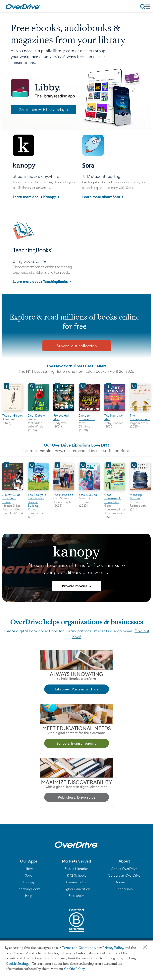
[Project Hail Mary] (64, 412)
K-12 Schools (76, 875)
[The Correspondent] (140, 412)
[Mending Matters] (140, 491)
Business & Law (77, 882)
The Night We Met (114, 417)
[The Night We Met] (115, 412)
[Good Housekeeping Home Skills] (115, 491)
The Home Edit (63, 495)
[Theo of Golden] (13, 412)
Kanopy (29, 882)
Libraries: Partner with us (77, 689)
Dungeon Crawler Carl (87, 417)
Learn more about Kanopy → (36, 197)
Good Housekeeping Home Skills (114, 498)
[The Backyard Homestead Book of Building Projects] (38, 491)
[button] (29, 861)
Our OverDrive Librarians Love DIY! (76, 445)
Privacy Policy (113, 948)
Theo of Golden (13, 415)
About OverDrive (124, 869)
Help (29, 896)
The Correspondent (140, 417)
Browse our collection (77, 346)
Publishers (76, 896)
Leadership (124, 889)
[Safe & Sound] (89, 491)
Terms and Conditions (78, 948)
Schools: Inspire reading (76, 743)
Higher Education (76, 889)
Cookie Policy (74, 969)
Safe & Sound (88, 495)
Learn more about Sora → (103, 197)
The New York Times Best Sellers (76, 366)
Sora (29, 875)
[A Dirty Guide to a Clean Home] (13, 491)
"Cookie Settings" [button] (18, 964)
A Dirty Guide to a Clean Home (11, 498)
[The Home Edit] (64, 491)
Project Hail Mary (61, 417)
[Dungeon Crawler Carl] (89, 412)
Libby (29, 869)
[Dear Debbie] (38, 412)
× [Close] (145, 947)
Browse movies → (76, 586)
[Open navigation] (145, 7)
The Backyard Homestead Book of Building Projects (37, 502)
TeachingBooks (29, 889)
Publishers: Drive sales (76, 797)
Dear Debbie (36, 415)
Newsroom (124, 882)
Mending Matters (136, 496)
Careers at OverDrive (124, 875)
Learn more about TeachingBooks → (42, 281)
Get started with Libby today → (43, 110)
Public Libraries (77, 869)
